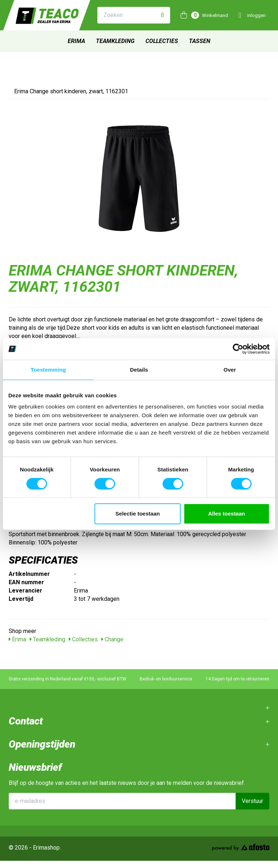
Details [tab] (139, 370)
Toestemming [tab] (49, 370)
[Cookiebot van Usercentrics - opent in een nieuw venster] (238, 349)
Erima (76, 41)
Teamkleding (115, 41)
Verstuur (252, 801)
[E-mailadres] (122, 801)
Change (112, 639)
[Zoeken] (162, 15)
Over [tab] (230, 370)
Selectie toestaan (138, 514)
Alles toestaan (227, 514)
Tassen (200, 41)
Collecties (162, 41)
